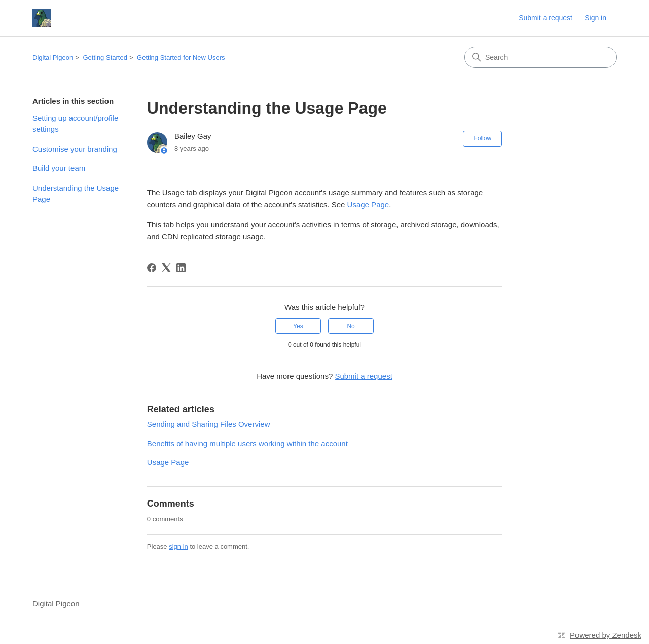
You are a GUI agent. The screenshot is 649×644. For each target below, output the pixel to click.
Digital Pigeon (53, 58)
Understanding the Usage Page (76, 194)
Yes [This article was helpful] (298, 326)
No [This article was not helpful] (351, 326)
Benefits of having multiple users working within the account (247, 443)
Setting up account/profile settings (75, 124)
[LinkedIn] (181, 268)
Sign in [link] (596, 18)
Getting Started (105, 58)
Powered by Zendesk (606, 635)
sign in (178, 546)
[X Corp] (166, 268)
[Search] (540, 57)
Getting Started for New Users (181, 58)
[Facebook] (152, 268)
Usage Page (368, 205)
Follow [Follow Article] (482, 138)
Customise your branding (75, 149)
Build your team (59, 168)
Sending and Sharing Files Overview (209, 424)
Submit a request (546, 18)
